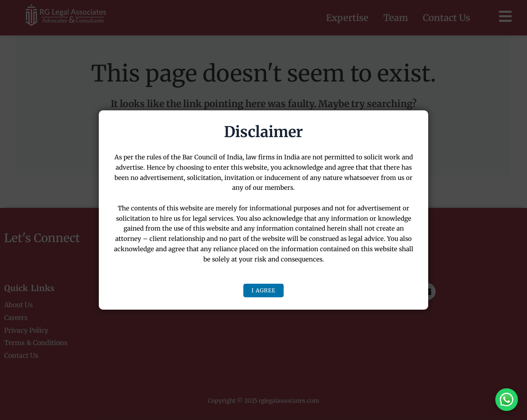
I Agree (263, 290)
